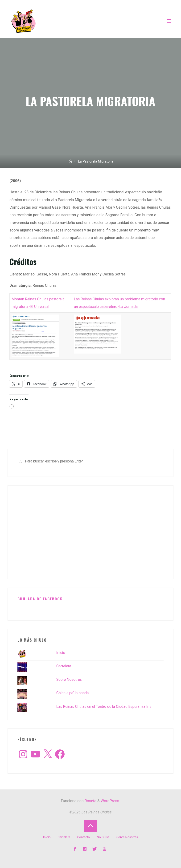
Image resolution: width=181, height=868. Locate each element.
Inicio (61, 653)
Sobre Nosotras (70, 679)
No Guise (103, 837)
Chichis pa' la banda (73, 693)
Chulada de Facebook (40, 599)
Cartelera (64, 666)
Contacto (83, 837)
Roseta (90, 801)
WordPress (110, 801)
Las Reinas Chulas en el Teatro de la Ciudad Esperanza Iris (105, 707)
